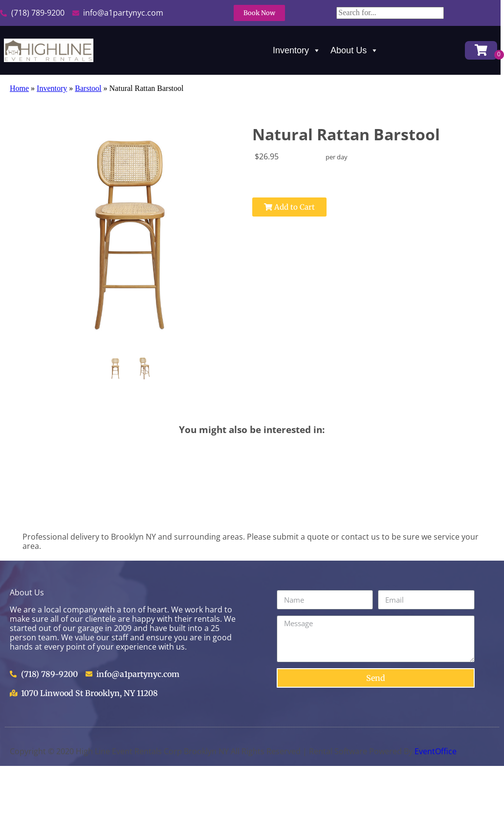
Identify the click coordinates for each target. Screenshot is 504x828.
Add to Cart (289, 207)
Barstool (88, 88)
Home (19, 88)
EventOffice (436, 751)
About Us (354, 50)
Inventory (297, 50)
